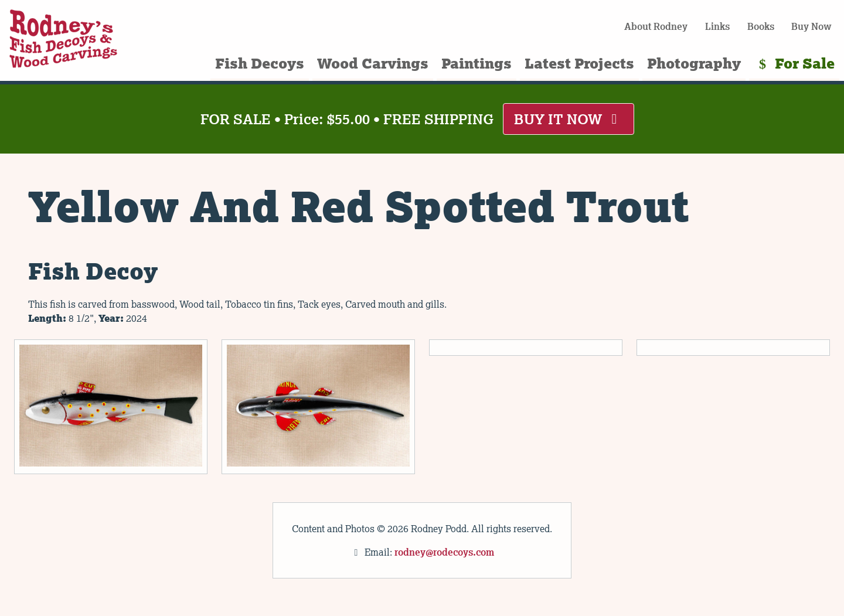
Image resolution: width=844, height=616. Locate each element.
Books (761, 26)
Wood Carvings (373, 63)
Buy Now (811, 26)
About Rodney (656, 26)
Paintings (477, 63)
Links (717, 26)
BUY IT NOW (569, 119)
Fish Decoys (260, 63)
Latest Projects (579, 63)
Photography (694, 63)
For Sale (794, 63)
